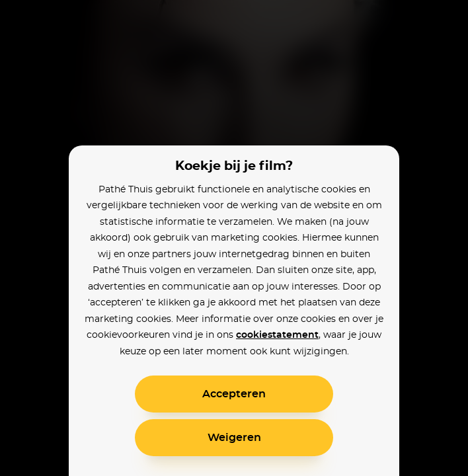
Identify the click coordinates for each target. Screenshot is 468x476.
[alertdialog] (234, 238)
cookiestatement (277, 335)
